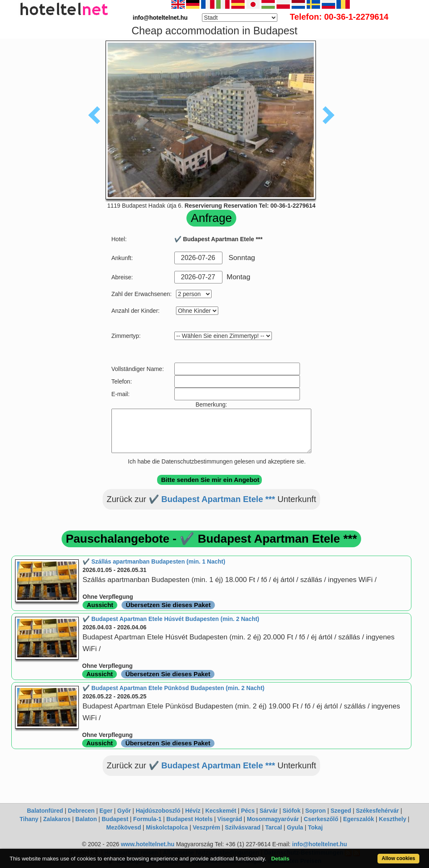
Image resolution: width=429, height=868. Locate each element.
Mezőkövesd (123, 827)
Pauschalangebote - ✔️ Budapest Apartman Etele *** (211, 539)
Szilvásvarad (243, 827)
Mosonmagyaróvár (273, 819)
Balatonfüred (45, 811)
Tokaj (315, 827)
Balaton (86, 819)
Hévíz (193, 811)
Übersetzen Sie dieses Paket (168, 605)
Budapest (115, 819)
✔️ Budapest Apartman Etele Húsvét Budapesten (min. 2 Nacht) (171, 619)
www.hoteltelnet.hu (147, 844)
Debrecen (81, 811)
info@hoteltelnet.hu (319, 844)
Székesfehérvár (377, 811)
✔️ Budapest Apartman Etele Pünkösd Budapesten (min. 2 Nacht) (173, 688)
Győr (124, 811)
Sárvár (269, 811)
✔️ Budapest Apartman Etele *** (212, 499)
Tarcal (274, 827)
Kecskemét (221, 811)
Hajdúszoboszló (158, 811)
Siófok (291, 811)
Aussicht (100, 605)
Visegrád (230, 819)
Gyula (295, 827)
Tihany (29, 819)
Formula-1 (147, 819)
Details (280, 859)
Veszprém (206, 827)
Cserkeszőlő (321, 819)
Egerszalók (359, 819)
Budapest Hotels (189, 819)
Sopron (316, 811)
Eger (106, 811)
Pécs (248, 811)
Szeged (341, 811)
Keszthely (392, 819)
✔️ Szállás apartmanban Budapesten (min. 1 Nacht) (154, 561)
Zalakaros (57, 819)
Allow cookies (398, 858)
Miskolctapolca (167, 827)
